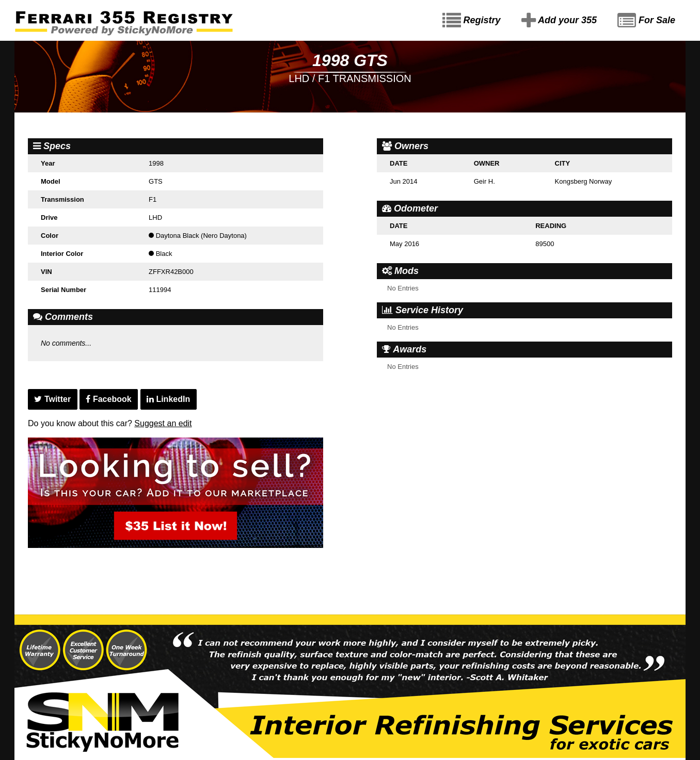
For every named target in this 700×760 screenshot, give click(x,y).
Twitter (52, 399)
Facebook (108, 399)
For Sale (646, 21)
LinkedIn (168, 399)
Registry (472, 21)
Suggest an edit (163, 423)
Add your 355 (559, 21)
